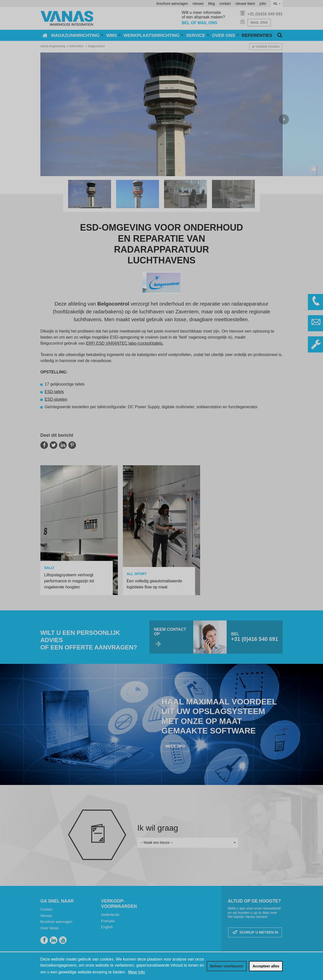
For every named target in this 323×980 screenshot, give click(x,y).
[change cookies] (227, 966)
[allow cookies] (266, 966)
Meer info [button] (136, 972)
